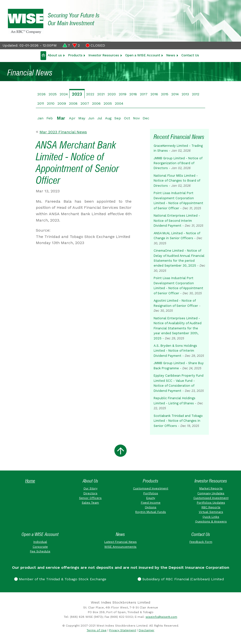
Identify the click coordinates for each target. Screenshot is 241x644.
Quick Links (211, 517)
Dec (146, 118)
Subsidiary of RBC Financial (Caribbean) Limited (181, 579)
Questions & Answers (211, 521)
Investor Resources (104, 55)
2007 (85, 103)
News (171, 55)
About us (55, 55)
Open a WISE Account (143, 55)
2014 (175, 94)
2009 (62, 103)
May (82, 118)
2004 (119, 103)
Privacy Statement (123, 630)
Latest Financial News (120, 542)
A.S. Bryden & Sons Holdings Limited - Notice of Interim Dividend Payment (175, 351)
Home (30, 481)
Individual (40, 542)
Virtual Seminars (211, 512)
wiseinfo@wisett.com (161, 617)
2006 (96, 103)
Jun (91, 118)
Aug (108, 118)
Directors (90, 493)
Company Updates (211, 493)
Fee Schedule (40, 551)
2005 (108, 103)
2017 (144, 94)
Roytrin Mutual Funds (151, 512)
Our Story (90, 488)
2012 (196, 94)
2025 (53, 94)
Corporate (40, 547)
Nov (136, 118)
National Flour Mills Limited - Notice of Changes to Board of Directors (177, 181)
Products (75, 55)
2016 (154, 94)
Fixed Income (151, 503)
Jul (100, 118)
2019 (123, 94)
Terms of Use (97, 630)
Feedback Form (201, 542)
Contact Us (190, 55)
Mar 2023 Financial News (63, 132)
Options (151, 507)
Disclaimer (147, 630)
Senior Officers (90, 498)
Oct (127, 118)
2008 (73, 103)
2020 (112, 94)
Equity (151, 498)
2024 (64, 94)
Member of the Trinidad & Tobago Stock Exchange (60, 579)
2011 (41, 103)
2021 (101, 94)
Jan (40, 118)
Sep (118, 118)
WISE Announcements (120, 547)
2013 (185, 94)
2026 (41, 94)
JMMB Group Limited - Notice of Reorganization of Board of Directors (178, 163)
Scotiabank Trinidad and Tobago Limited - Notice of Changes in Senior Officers (178, 421)
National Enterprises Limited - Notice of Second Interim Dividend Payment (177, 221)
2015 (165, 94)
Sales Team (90, 503)
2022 (90, 94)
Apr (72, 118)
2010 (51, 103)
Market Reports (211, 488)
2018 (133, 94)
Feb (50, 118)
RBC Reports (211, 507)
